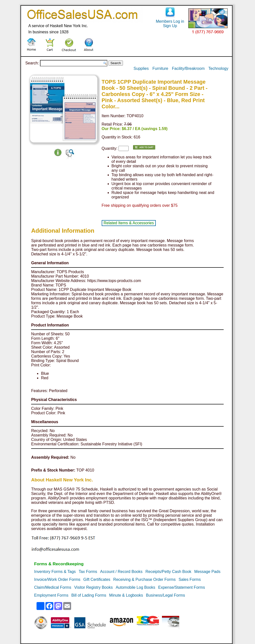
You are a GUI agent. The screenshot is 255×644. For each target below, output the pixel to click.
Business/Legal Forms (165, 595)
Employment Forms (51, 595)
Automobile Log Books (136, 587)
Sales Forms (190, 579)
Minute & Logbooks (126, 595)
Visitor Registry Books (93, 587)
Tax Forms (88, 572)
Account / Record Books (121, 572)
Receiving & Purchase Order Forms (145, 579)
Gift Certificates (97, 579)
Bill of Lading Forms (89, 595)
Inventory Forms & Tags (55, 572)
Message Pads (207, 572)
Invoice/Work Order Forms (57, 579)
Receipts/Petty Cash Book (168, 572)
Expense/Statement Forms (182, 587)
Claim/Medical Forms (53, 587)
